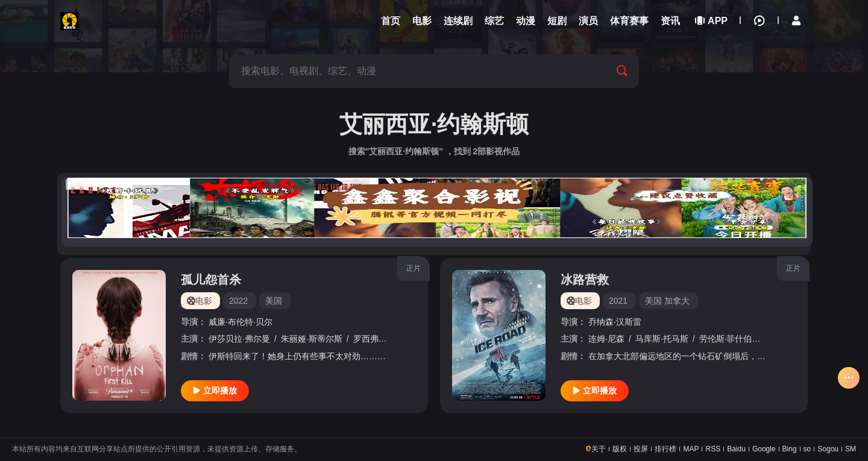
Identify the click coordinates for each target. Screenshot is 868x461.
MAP (691, 449)
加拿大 (677, 301)
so (807, 449)
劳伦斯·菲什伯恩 (730, 339)
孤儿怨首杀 (211, 280)
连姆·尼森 (606, 339)
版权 (620, 449)
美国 (274, 301)
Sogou (828, 449)
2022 (238, 301)
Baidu (736, 449)
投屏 (641, 449)
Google (764, 449)
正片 (414, 268)
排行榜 (665, 449)
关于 (599, 449)
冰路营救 (585, 280)
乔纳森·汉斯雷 (615, 322)
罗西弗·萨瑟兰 (380, 339)
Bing (790, 449)
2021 (618, 301)
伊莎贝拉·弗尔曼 (239, 339)
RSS (713, 449)
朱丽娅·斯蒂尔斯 (312, 339)
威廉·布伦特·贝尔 (241, 322)
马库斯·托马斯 (662, 339)
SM (851, 449)
